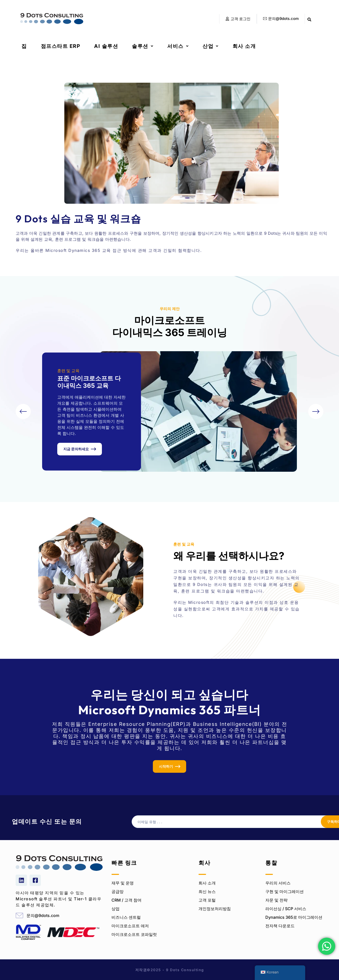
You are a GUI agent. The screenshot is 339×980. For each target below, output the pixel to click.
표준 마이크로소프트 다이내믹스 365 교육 (89, 382)
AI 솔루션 (106, 46)
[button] (143, 46)
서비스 (178, 46)
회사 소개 (244, 46)
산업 (211, 46)
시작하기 (166, 766)
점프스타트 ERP (61, 46)
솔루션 (143, 46)
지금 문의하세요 (76, 449)
